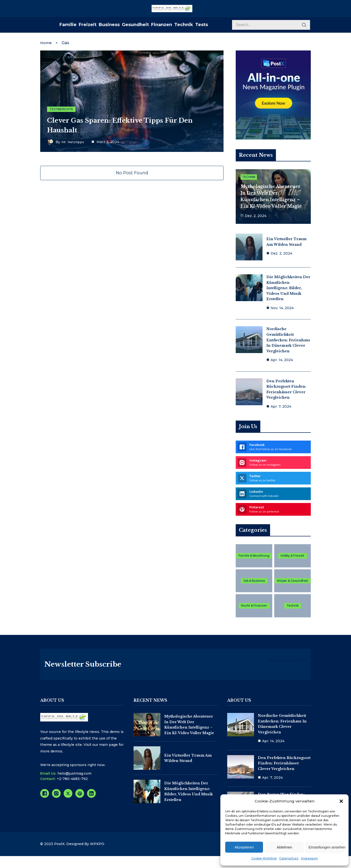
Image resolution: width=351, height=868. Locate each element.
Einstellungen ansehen (326, 847)
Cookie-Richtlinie (264, 858)
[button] (341, 801)
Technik (249, 177)
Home (46, 41)
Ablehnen (284, 847)
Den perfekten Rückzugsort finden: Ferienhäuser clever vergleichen (284, 770)
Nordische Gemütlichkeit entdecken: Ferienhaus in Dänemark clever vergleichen (288, 339)
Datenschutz (289, 858)
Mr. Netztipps (74, 141)
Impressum (309, 858)
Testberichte (61, 108)
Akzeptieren (244, 847)
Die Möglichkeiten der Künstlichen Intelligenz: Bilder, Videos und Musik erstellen (288, 287)
